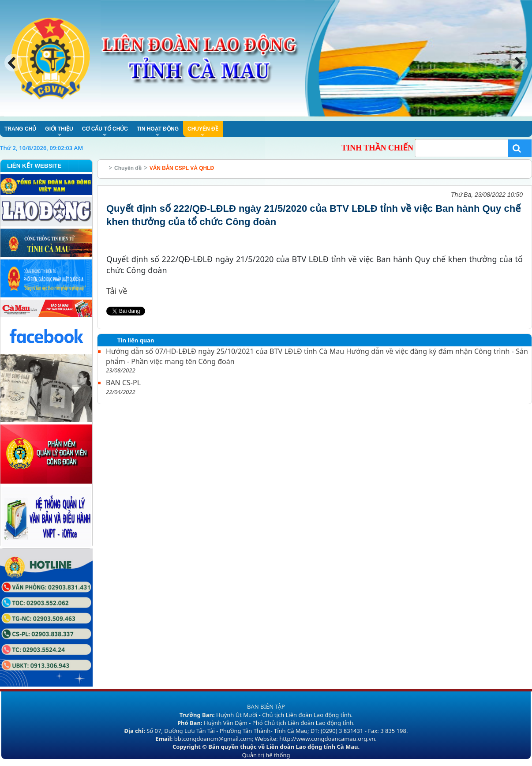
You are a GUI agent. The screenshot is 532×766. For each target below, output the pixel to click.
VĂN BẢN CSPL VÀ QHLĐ (182, 168)
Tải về (117, 291)
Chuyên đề (128, 168)
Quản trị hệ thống (266, 755)
